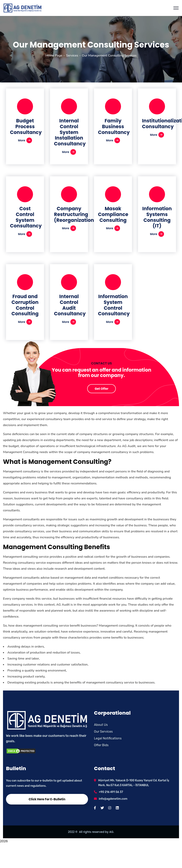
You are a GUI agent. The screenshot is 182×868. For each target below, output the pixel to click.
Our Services (103, 732)
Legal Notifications (108, 738)
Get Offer (101, 389)
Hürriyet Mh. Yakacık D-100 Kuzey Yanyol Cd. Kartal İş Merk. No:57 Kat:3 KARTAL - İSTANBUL (134, 783)
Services (72, 56)
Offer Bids (101, 745)
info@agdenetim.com (113, 799)
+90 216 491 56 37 (111, 792)
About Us (101, 725)
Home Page (54, 56)
